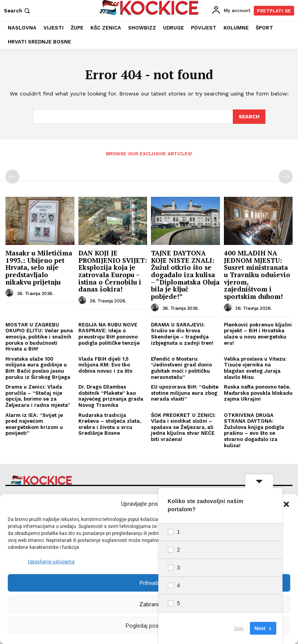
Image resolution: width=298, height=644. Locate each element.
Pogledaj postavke (149, 626)
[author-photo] (10, 293)
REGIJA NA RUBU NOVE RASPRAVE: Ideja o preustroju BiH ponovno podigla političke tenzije (109, 333)
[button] (286, 504)
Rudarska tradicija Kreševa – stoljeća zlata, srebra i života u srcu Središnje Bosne (110, 424)
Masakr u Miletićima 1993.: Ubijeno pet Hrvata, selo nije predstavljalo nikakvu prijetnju (39, 267)
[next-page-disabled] (286, 176)
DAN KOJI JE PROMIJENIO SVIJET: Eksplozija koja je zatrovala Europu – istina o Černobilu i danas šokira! (113, 271)
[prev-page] (12, 176)
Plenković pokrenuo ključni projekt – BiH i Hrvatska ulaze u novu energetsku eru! (258, 333)
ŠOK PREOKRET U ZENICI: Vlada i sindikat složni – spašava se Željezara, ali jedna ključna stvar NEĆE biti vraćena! (183, 426)
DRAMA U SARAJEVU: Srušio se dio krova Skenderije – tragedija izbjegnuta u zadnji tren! (182, 333)
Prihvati (149, 583)
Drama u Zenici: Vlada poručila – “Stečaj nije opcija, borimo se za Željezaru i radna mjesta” (38, 396)
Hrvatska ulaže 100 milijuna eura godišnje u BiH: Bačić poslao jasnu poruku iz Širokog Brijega (38, 368)
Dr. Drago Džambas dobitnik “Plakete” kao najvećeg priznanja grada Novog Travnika (111, 396)
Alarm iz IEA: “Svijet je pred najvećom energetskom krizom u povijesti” (34, 424)
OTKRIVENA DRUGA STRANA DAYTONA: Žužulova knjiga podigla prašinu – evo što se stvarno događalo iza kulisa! (254, 430)
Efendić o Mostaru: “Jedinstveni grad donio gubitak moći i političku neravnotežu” (181, 368)
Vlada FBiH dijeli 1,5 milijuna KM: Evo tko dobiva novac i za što (105, 365)
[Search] (249, 116)
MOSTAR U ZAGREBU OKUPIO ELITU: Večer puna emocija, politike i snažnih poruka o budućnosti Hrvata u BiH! (39, 336)
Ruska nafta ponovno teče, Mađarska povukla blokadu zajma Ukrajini (258, 392)
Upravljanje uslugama (51, 562)
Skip (239, 628)
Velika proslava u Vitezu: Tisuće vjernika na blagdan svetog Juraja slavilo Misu (255, 368)
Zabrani (149, 604)
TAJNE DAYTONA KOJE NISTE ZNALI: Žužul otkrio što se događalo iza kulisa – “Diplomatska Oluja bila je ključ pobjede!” (185, 274)
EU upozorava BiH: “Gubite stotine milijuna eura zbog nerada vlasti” (185, 392)
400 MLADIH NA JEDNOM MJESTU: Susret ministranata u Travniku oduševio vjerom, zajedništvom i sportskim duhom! (257, 274)
